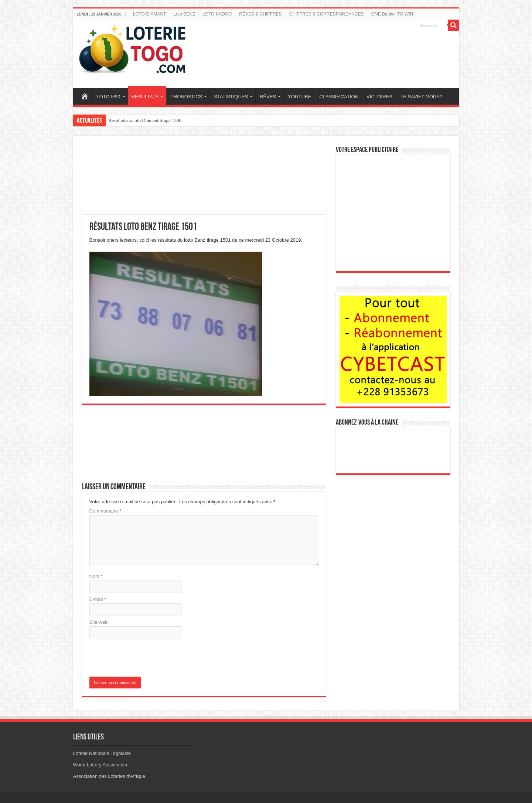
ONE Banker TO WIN (392, 14)
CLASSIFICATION (339, 97)
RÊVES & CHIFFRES (260, 14)
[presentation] (140, 659)
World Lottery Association (100, 765)
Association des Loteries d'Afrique (109, 776)
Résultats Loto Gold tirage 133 (138, 120)
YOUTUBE (299, 97)
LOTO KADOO (217, 14)
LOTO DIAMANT (150, 14)
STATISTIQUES (231, 97)
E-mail (98, 599)
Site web (99, 622)
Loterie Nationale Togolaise (102, 753)
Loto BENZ (184, 14)
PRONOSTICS (186, 97)
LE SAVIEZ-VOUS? (421, 97)
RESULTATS (145, 97)
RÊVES (268, 97)
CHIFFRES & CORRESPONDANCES (327, 14)
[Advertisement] (334, 49)
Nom (96, 576)
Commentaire (105, 511)
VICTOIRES (379, 97)
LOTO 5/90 (109, 97)
